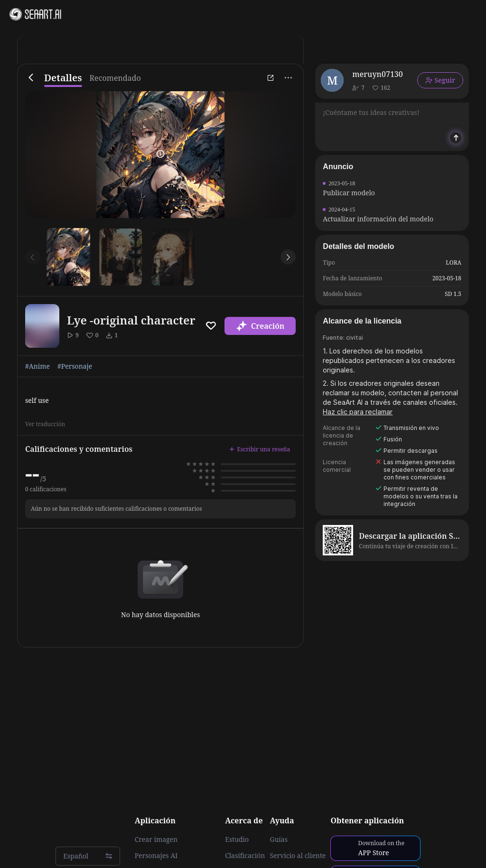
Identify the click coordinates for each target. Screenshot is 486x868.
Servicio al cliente (298, 856)
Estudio (237, 839)
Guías (279, 839)
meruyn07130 (377, 74)
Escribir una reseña (260, 449)
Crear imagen (156, 839)
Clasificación (245, 856)
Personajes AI (156, 856)
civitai (355, 338)
